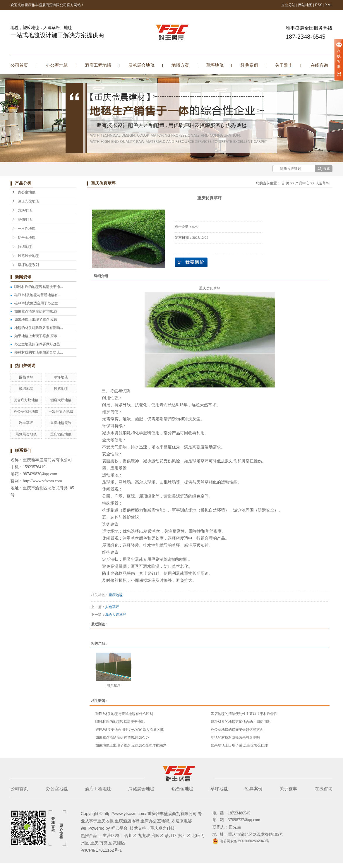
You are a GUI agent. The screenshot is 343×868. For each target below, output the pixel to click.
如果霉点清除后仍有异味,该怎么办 (122, 737)
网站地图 (305, 5)
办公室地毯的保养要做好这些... (39, 344)
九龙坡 (144, 836)
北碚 (196, 836)
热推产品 (89, 836)
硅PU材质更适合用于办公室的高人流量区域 (130, 730)
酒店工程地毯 (98, 65)
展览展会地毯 (141, 65)
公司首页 (19, 65)
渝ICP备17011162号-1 (101, 850)
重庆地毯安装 (61, 423)
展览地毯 (61, 389)
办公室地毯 (57, 65)
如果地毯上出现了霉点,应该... (37, 320)
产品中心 (302, 183)
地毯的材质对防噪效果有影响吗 (235, 737)
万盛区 (106, 843)
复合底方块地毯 (26, 400)
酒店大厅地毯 (61, 400)
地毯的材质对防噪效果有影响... (39, 328)
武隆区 (119, 843)
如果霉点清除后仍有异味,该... (37, 311)
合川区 (131, 836)
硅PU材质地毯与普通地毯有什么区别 (124, 714)
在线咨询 (319, 65)
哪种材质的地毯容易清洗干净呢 (120, 722)
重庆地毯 (116, 595)
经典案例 (249, 65)
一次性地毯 (27, 229)
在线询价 (191, 262)
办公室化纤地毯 (26, 411)
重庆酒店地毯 (61, 434)
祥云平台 (119, 828)
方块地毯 (25, 210)
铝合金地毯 (27, 238)
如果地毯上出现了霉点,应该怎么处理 (239, 745)
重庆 (94, 843)
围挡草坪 (26, 377)
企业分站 (288, 5)
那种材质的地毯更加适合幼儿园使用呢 (241, 722)
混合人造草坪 (116, 615)
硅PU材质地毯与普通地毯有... (38, 295)
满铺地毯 (25, 219)
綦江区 (171, 836)
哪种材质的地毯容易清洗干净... (39, 287)
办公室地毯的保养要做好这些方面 (237, 730)
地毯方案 (180, 65)
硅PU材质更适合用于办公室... (38, 303)
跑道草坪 (26, 423)
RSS (319, 5)
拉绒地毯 (25, 247)
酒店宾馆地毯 (28, 201)
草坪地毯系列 (28, 265)
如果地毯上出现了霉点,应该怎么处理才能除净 (131, 745)
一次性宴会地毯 (61, 411)
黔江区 (184, 836)
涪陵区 (157, 836)
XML (329, 5)
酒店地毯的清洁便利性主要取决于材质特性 (244, 714)
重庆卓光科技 (162, 828)
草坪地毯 (215, 65)
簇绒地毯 (26, 389)
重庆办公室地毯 (155, 821)
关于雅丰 (284, 65)
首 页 (285, 183)
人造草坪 (323, 183)
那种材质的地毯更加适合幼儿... (39, 352)
